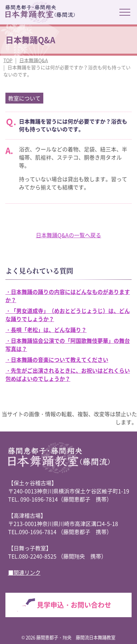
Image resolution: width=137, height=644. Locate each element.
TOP (8, 60)
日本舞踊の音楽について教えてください (60, 360)
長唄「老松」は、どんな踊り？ (49, 330)
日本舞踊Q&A (34, 60)
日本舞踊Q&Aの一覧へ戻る (68, 235)
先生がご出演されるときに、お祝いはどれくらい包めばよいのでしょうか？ (68, 374)
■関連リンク (24, 572)
